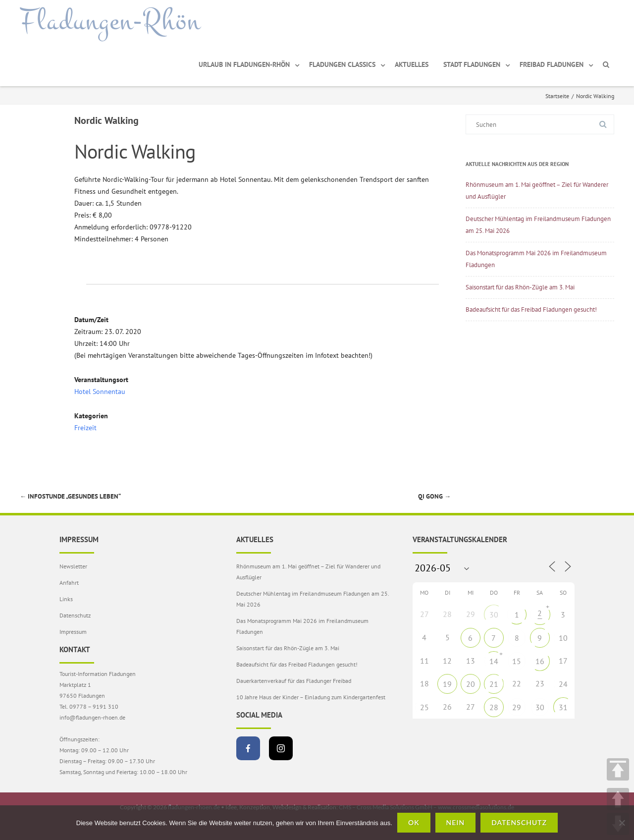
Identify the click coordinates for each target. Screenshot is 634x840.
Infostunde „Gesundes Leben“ (70, 496)
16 (540, 661)
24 (563, 684)
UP (618, 799)
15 (517, 661)
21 (494, 684)
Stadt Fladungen (472, 64)
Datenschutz (75, 615)
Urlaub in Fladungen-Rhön (244, 64)
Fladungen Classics (342, 64)
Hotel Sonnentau (100, 392)
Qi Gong (434, 496)
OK (414, 822)
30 (494, 615)
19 (447, 684)
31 (563, 707)
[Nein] (622, 823)
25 (424, 707)
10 (563, 638)
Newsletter (73, 566)
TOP (618, 769)
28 (494, 707)
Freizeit (85, 428)
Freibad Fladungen (552, 64)
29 (517, 707)
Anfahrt (69, 583)
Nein (456, 822)
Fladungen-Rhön (110, 21)
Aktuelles (412, 64)
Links (66, 599)
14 (494, 661)
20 (471, 684)
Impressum (73, 632)
